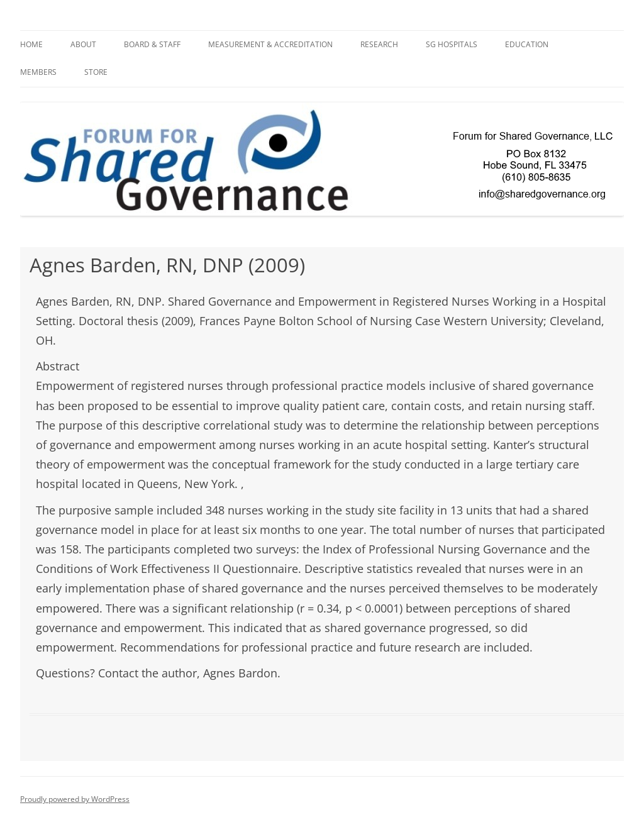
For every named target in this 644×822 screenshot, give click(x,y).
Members (38, 72)
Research (379, 44)
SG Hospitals (452, 44)
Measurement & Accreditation (270, 44)
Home (31, 44)
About (83, 44)
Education (527, 44)
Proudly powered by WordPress (75, 799)
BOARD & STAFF (152, 44)
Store (96, 72)
